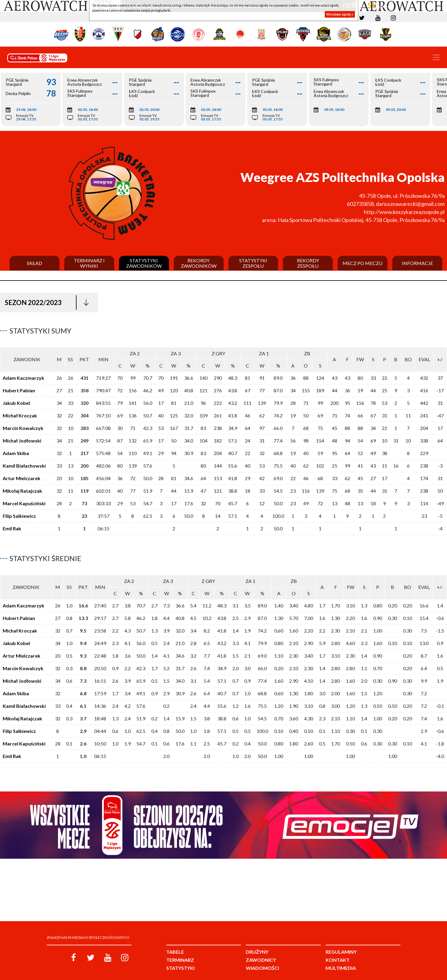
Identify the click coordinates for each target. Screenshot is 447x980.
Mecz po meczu (363, 263)
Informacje (417, 263)
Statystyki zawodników (144, 263)
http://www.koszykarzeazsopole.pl (404, 212)
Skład (35, 263)
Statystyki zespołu (253, 263)
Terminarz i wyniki (89, 263)
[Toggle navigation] (436, 57)
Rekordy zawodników (199, 263)
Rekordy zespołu (308, 263)
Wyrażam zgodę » (340, 14)
